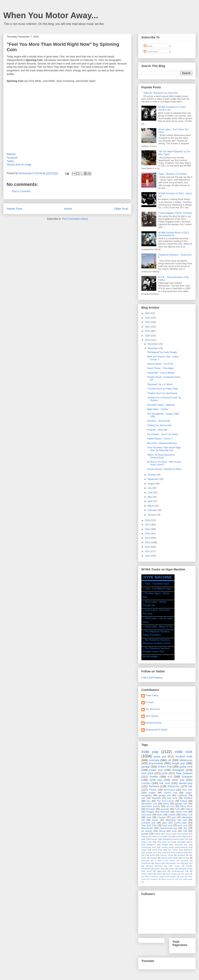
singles (152, 793)
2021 (148, 331)
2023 (148, 322)
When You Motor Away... (51, 15)
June (150, 492)
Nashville (156, 798)
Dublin (179, 836)
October (152, 475)
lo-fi (170, 777)
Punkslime (153, 879)
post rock (183, 825)
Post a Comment (21, 191)
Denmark (165, 812)
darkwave (188, 850)
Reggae (150, 812)
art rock (170, 806)
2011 (148, 551)
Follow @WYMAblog (152, 678)
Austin (155, 820)
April (150, 501)
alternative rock (149, 804)
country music (167, 847)
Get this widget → (151, 656)
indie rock (184, 752)
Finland (153, 790)
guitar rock (186, 767)
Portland (188, 798)
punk (165, 773)
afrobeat (181, 855)
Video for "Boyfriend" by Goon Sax (161, 93)
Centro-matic (180, 823)
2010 (148, 556)
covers (189, 836)
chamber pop (148, 823)
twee (149, 817)
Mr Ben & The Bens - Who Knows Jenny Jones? (164, 463)
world (152, 855)
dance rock (157, 836)
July (150, 488)
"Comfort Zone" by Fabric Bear (163, 389)
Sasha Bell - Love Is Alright (161, 373)
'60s (185, 828)
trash (182, 877)
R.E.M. (172, 861)
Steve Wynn (160, 863)
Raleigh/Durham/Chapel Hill (175, 839)
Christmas (146, 863)
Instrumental (182, 834)
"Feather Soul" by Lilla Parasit (162, 393)
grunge (145, 834)
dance (166, 804)
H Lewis (150, 702)
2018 (148, 520)
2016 (148, 529)
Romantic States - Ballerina (161, 405)
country (172, 815)
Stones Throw (167, 855)
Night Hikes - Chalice (158, 409)
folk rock (164, 783)
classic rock (175, 863)
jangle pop (178, 763)
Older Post (121, 209)
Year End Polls (149, 825)
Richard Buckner (154, 866)
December (153, 344)
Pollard (184, 801)
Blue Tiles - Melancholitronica (162, 443)
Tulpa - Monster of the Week (172, 174)
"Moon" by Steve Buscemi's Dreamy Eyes (161, 456)
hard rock (167, 825)
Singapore (151, 845)
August (151, 484)
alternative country (151, 806)
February (152, 510)
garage (146, 767)
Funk (177, 809)
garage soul (151, 852)
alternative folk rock (176, 820)
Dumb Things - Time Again (160, 368)
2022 (148, 327)
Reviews (154, 786)
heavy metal (147, 874)
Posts (148, 46)
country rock (171, 793)
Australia (154, 760)
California (182, 795)
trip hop (186, 858)
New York (187, 790)
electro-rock (181, 812)
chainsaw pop (181, 845)
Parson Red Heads (170, 858)
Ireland (189, 809)
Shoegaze (178, 770)
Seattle (154, 777)
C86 (185, 831)
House (169, 834)
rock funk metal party (184, 879)
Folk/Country (152, 839)
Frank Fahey (152, 695)
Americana (169, 790)
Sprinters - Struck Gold (158, 421)
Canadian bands (185, 842)
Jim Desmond (152, 709)
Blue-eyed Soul (164, 842)
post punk (147, 773)
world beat (157, 850)
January (152, 515)
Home (68, 209)
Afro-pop (145, 861)
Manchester (147, 828)
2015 (148, 534)
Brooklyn (151, 809)
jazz (174, 817)
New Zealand (184, 773)
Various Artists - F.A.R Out (160, 364)
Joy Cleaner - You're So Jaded (162, 434)
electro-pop (186, 783)
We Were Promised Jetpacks (154, 877)
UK (169, 760)
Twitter (10, 161)
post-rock (166, 852)
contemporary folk (180, 871)
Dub (169, 836)
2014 (148, 538)
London (146, 783)
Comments (151, 52)
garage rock (181, 804)
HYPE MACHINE (158, 577)
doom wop (160, 869)
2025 (148, 313)
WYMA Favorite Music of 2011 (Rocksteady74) (174, 234)
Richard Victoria (153, 723)
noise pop (178, 780)
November (153, 348)
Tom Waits (185, 874)
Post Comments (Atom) (75, 219)
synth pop (156, 780)
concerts (185, 861)
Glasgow (187, 777)
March (151, 506)
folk (190, 786)
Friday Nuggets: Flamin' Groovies (175, 213)
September (153, 479)
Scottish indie (184, 756)
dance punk (166, 879)
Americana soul (149, 847)
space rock (147, 842)
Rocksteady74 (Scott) (156, 730)
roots (174, 831)
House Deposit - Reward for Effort (164, 469)
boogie (165, 845)
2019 (148, 340)
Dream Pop (165, 767)
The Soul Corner (165, 801)
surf (143, 798)
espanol (179, 852)
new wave (146, 815)
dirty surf (188, 863)
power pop (156, 770)
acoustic (165, 809)
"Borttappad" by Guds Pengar (162, 352)
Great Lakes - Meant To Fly (158, 627)
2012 (148, 547)
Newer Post (14, 209)
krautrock (184, 847)
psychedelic (156, 763)
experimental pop (168, 828)
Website (11, 154)
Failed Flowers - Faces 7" (160, 439)
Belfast (157, 834)
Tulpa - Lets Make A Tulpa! (158, 589)
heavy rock (187, 815)
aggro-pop (162, 871)
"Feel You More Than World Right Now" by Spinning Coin (164, 449)
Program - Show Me (157, 430)
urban (159, 874)
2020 (148, 336)
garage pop (165, 795)
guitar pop (160, 756)
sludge (173, 877)
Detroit (162, 831)
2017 (148, 525)
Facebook (12, 158)
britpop (144, 836)
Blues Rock (186, 806)
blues (160, 815)
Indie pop (150, 752)
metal (144, 850)
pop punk (172, 798)
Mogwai (154, 858)
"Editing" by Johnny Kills (159, 425)
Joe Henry (173, 850)
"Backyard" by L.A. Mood (160, 384)
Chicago (161, 817)
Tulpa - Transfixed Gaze (157, 584)
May (150, 497)
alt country (147, 831)
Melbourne (186, 760)
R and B (159, 861)
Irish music (174, 866)
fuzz (148, 801)
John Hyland (152, 716)
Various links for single (19, 165)
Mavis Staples (172, 874)
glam (165, 823)
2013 (148, 542)
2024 (148, 318)
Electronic (174, 786)
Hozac (171, 869)
